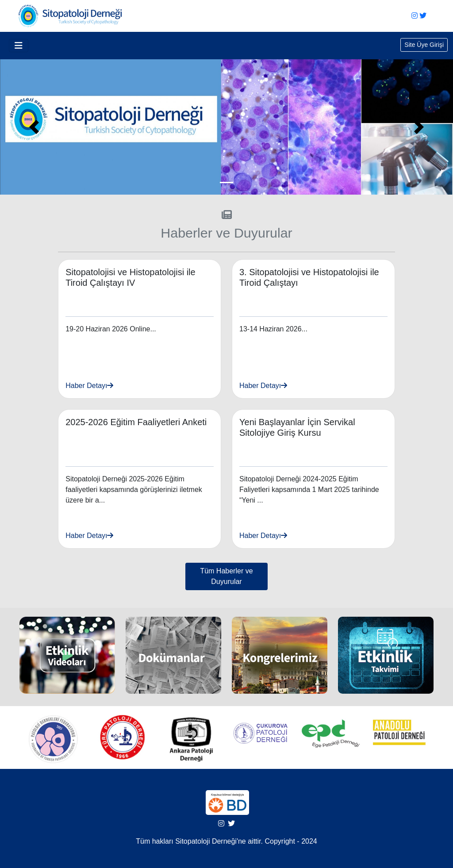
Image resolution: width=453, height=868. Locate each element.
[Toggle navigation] (19, 46)
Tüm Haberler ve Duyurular (226, 576)
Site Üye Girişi (424, 45)
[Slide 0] (226, 182)
